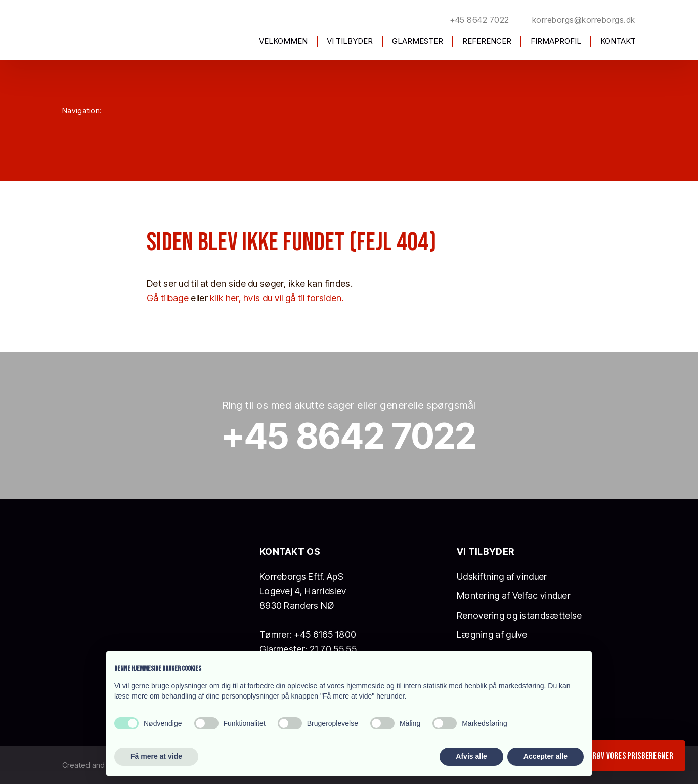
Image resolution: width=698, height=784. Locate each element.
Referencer (487, 41)
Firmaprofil (556, 41)
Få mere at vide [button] (156, 756)
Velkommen (283, 41)
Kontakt (618, 41)
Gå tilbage (168, 298)
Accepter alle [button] (546, 756)
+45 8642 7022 (349, 436)
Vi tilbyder (350, 41)
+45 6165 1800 (325, 635)
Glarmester (418, 41)
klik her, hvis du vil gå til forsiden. (277, 298)
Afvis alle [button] (471, 756)
